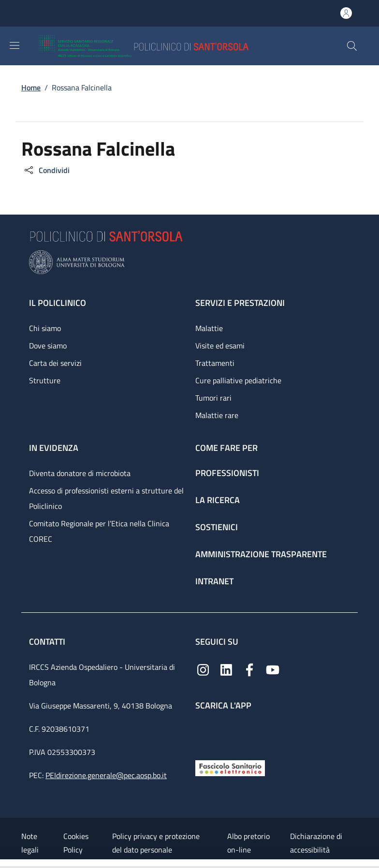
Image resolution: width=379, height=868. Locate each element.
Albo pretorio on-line (248, 843)
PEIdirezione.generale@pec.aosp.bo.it (106, 775)
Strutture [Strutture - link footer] (45, 380)
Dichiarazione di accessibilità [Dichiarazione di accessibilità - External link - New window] (316, 843)
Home (31, 87)
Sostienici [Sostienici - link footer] (217, 527)
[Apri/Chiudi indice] (5, 864)
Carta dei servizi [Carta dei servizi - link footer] (55, 363)
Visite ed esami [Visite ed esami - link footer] (220, 346)
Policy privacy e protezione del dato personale (156, 843)
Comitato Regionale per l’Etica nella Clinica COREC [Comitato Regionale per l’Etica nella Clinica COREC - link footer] (99, 531)
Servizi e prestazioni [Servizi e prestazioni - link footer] (240, 303)
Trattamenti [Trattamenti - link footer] (215, 363)
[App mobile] (203, 733)
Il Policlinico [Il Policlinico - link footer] (58, 303)
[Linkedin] (226, 669)
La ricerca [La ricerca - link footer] (218, 500)
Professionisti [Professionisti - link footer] (227, 473)
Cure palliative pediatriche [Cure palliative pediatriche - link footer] (238, 380)
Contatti (48, 642)
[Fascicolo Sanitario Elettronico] (230, 767)
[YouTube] (273, 669)
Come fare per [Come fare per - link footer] (226, 448)
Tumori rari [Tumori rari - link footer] (213, 398)
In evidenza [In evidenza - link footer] (54, 448)
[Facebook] (249, 669)
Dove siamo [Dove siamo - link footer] (48, 346)
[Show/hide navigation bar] (15, 45)
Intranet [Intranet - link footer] (214, 581)
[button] (352, 46)
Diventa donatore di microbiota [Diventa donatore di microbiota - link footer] (80, 473)
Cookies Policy (76, 843)
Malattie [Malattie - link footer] (209, 328)
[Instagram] (203, 669)
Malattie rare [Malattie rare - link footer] (217, 415)
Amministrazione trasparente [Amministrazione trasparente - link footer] (261, 554)
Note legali (30, 843)
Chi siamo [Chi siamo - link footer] (45, 328)
